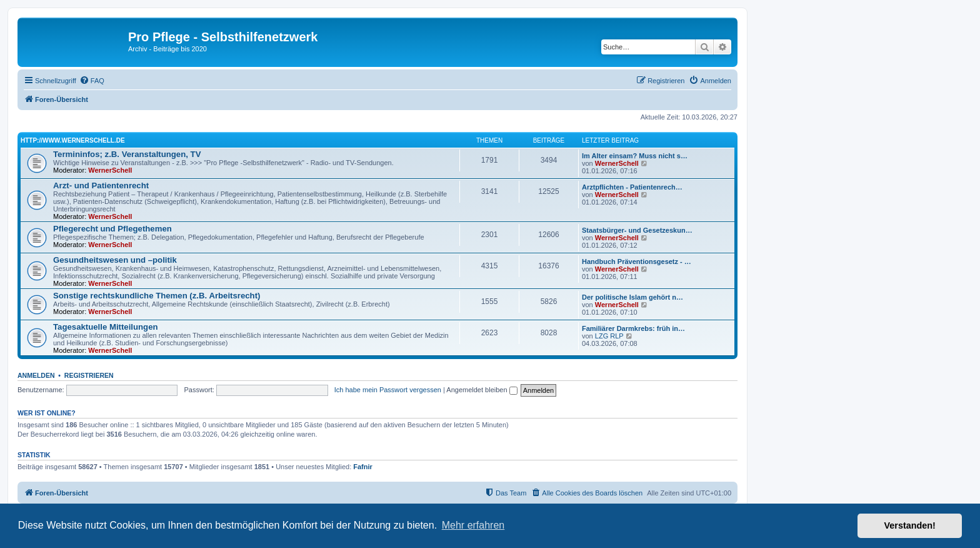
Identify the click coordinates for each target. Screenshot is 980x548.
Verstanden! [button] (910, 525)
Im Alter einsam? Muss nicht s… (635, 156)
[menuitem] (92, 81)
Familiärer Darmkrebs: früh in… (633, 328)
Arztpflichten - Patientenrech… (632, 187)
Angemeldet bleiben (482, 390)
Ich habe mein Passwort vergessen (388, 390)
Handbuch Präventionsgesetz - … (637, 261)
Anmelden (36, 375)
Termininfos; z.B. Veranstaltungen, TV (127, 154)
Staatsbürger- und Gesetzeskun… (637, 230)
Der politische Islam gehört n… (632, 297)
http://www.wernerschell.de (73, 140)
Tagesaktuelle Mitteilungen (106, 327)
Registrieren (89, 375)
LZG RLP (609, 336)
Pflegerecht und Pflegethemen (112, 229)
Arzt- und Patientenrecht (101, 185)
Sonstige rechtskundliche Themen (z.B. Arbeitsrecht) (157, 296)
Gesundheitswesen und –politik (115, 260)
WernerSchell (110, 170)
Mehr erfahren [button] (473, 525)
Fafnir (363, 467)
